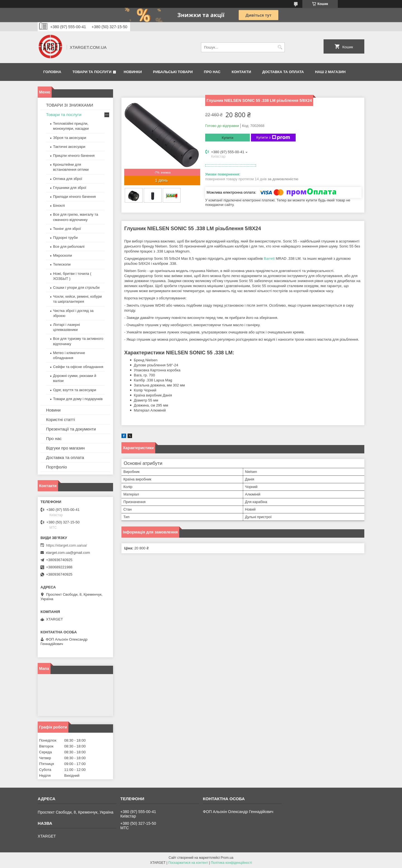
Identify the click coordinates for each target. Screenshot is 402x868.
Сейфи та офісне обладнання (78, 367)
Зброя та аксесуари (70, 138)
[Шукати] (280, 47)
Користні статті (60, 419)
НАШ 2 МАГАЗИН (330, 72)
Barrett (269, 259)
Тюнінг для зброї (67, 229)
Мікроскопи (63, 255)
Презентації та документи (71, 429)
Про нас (212, 72)
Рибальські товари (173, 72)
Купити (228, 138)
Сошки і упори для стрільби (76, 288)
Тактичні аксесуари (69, 147)
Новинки (133, 72)
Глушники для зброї (70, 188)
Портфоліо (57, 467)
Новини (53, 410)
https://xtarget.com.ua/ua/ (67, 545)
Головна (52, 72)
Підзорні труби (65, 238)
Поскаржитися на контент (188, 863)
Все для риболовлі (69, 247)
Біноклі (59, 205)
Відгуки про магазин (65, 448)
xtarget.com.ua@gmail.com (68, 553)
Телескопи (62, 264)
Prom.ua (227, 858)
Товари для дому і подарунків (78, 399)
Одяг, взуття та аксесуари (75, 390)
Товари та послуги (92, 72)
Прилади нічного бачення (74, 197)
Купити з (273, 138)
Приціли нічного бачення (74, 156)
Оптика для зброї (68, 179)
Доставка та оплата (283, 72)
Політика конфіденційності (231, 863)
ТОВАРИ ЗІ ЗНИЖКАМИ (70, 105)
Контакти (241, 72)
